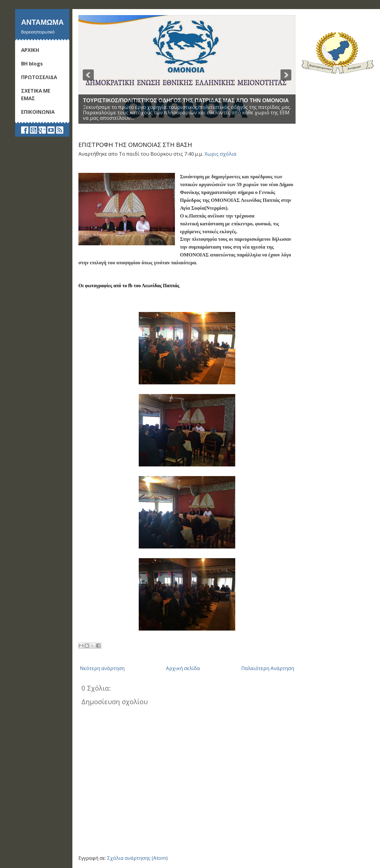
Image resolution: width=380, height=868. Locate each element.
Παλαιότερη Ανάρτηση (268, 668)
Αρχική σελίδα (183, 668)
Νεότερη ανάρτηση (102, 668)
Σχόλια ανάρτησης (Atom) (137, 858)
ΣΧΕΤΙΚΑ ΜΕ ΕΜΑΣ (36, 94)
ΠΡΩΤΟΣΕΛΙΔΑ (39, 77)
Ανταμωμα (42, 22)
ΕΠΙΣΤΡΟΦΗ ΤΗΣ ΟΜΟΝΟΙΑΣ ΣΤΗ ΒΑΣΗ (135, 145)
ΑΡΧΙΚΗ (30, 50)
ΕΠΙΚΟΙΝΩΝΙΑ (38, 112)
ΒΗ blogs (32, 64)
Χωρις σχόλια (220, 154)
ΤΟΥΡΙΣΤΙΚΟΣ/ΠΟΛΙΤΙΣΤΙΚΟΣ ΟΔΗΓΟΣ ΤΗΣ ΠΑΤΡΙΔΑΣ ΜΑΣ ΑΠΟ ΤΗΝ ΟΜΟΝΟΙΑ (186, 100)
